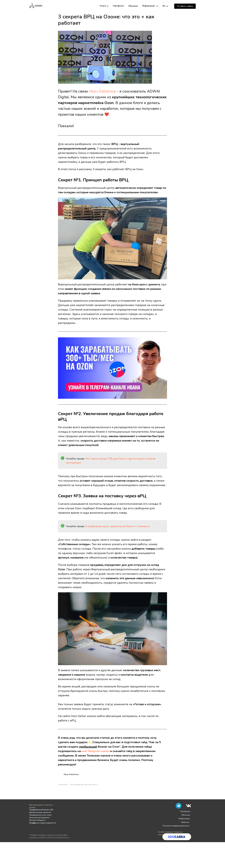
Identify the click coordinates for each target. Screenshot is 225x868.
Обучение (133, 6)
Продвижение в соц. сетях (40, 815)
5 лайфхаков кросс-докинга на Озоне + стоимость (117, 526)
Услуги (103, 6)
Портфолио (118, 6)
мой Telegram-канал (95, 751)
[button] (185, 6)
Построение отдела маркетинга (43, 823)
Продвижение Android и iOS (41, 810)
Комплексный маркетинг (40, 818)
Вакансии (185, 822)
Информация (149, 6)
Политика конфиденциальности (176, 826)
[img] (108, 6)
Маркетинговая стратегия (40, 812)
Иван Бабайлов (102, 91)
